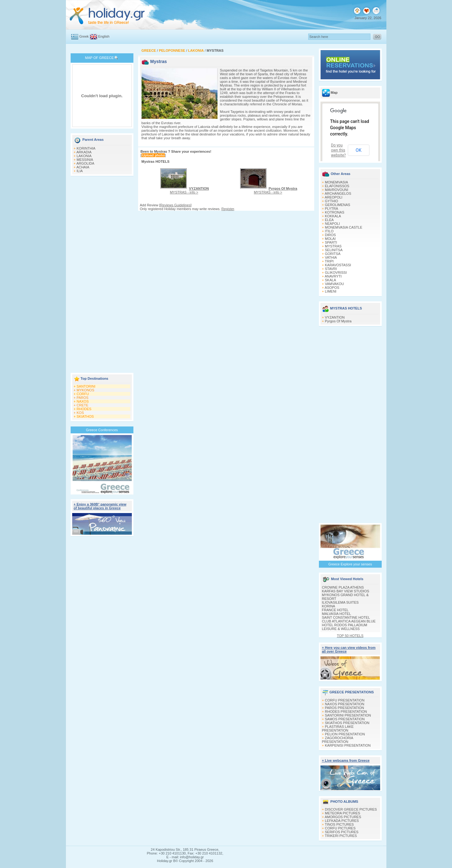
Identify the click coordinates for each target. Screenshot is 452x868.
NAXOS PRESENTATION (345, 704)
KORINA (329, 606)
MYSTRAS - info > (189, 190)
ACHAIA (83, 167)
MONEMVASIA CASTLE (344, 227)
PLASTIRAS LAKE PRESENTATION (338, 728)
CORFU (83, 394)
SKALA (330, 280)
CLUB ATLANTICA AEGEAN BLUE (349, 621)
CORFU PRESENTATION (345, 700)
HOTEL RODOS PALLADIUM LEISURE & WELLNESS (345, 627)
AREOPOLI (333, 197)
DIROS (330, 235)
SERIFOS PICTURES (342, 832)
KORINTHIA (86, 148)
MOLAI (330, 239)
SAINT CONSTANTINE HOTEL (346, 617)
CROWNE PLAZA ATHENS (343, 587)
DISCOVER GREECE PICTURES (351, 809)
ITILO (329, 231)
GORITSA (333, 254)
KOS (80, 413)
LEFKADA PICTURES (342, 821)
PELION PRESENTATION (345, 734)
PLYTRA (331, 209)
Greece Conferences (102, 430)
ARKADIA (84, 152)
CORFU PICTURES (340, 828)
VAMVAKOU (334, 284)
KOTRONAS (335, 212)
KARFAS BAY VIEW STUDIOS (346, 591)
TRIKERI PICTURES (341, 836)
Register (228, 209)
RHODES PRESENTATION (346, 712)
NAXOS (83, 401)
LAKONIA (84, 156)
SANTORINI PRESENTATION (348, 715)
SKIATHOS (85, 416)
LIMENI (331, 291)
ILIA (80, 171)
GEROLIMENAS (338, 205)
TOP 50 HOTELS (350, 636)
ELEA (329, 220)
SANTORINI (86, 386)
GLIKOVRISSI (336, 273)
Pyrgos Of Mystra (338, 321)
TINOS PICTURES (339, 824)
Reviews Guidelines (175, 205)
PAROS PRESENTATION (344, 708)
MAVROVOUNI (336, 190)
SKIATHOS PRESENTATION (347, 723)
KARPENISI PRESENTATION (348, 745)
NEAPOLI (332, 224)
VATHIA (331, 257)
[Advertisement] (102, 275)
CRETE (82, 405)
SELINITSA (334, 250)
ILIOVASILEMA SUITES (340, 602)
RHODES (84, 409)
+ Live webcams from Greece (346, 760)
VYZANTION (335, 317)
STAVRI (331, 269)
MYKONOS (85, 390)
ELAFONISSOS (337, 186)
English (104, 36)
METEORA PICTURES (342, 813)
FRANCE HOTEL (335, 610)
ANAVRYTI (333, 276)
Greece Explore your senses (350, 564)
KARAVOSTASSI (338, 265)
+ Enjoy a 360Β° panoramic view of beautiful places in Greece (100, 506)
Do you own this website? (339, 150)
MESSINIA (85, 160)
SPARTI (331, 242)
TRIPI (329, 261)
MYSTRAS (333, 246)
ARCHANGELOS (338, 193)
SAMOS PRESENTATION (345, 719)
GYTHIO (331, 201)
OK (358, 150)
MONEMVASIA (336, 182)
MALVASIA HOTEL (337, 614)
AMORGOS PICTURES (343, 817)
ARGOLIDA (85, 163)
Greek (84, 36)
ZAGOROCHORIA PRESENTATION (338, 740)
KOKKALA (333, 216)
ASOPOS (332, 288)
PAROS (83, 398)
